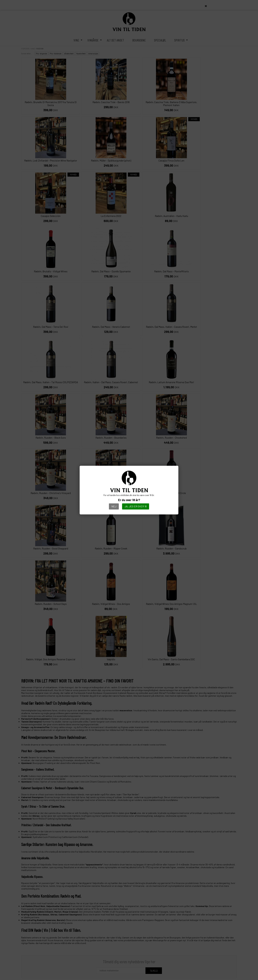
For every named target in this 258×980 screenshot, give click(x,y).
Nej (114, 506)
